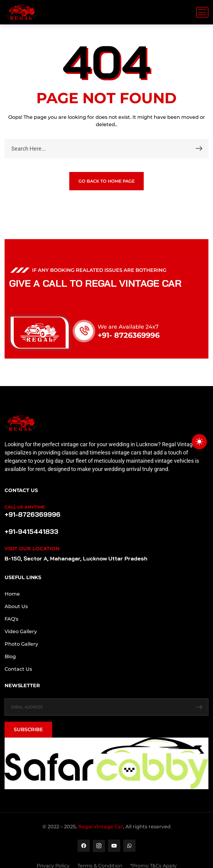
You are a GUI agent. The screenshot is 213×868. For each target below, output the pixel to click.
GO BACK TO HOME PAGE (106, 181)
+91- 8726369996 (129, 335)
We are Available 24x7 (128, 327)
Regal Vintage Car (101, 827)
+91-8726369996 (32, 514)
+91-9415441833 (31, 531)
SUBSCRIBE (28, 729)
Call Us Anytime (25, 507)
